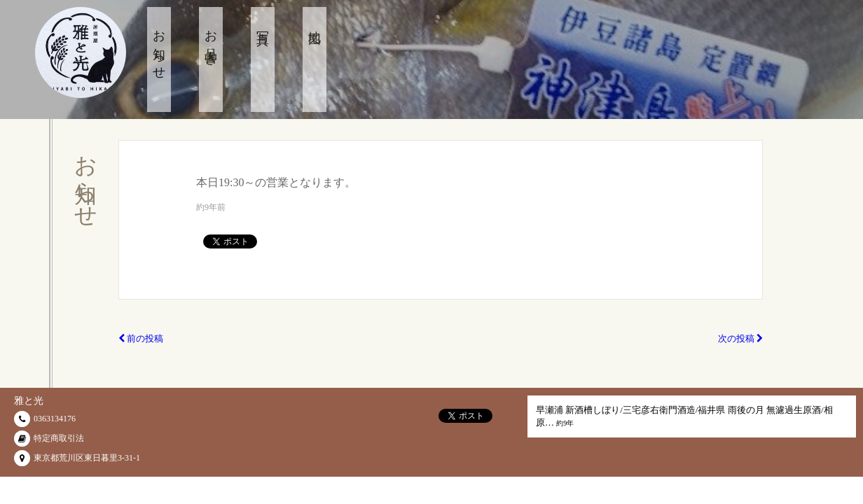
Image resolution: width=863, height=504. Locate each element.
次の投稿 (740, 338)
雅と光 (29, 401)
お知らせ (159, 48)
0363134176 (55, 419)
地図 (315, 24)
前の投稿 (141, 338)
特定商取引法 (59, 438)
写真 (263, 24)
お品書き (211, 41)
